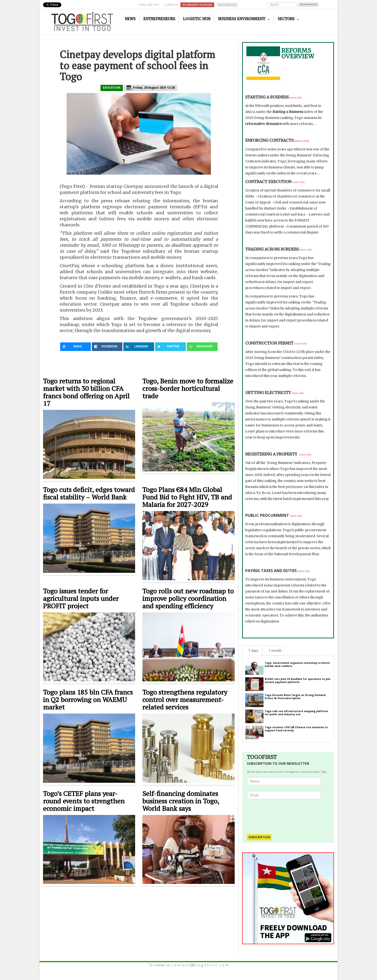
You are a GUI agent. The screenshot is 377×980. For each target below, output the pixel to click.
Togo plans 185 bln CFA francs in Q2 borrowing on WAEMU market (88, 700)
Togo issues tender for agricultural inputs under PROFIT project (81, 598)
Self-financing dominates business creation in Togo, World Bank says (181, 801)
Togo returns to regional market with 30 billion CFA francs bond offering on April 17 (86, 392)
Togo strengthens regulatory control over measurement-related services (185, 700)
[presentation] (286, 814)
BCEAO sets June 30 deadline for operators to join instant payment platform (298, 681)
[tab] (252, 651)
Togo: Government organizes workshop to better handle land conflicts (297, 664)
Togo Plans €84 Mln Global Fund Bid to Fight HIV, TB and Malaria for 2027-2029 (187, 497)
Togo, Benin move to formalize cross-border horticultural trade (188, 388)
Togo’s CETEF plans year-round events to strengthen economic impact (84, 801)
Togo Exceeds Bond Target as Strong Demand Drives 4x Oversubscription (295, 697)
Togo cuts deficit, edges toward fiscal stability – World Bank (89, 493)
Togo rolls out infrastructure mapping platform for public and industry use (296, 713)
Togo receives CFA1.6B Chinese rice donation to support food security (296, 729)
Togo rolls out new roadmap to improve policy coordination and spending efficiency (188, 598)
